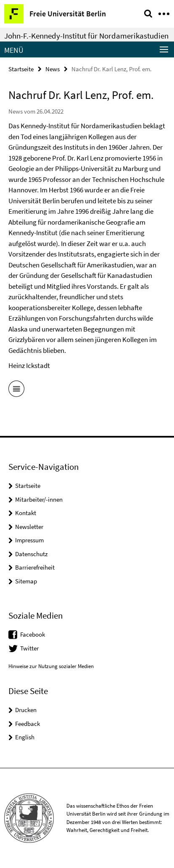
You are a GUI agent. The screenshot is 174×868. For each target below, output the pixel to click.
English (25, 737)
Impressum (29, 540)
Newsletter (29, 527)
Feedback (28, 724)
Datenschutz (31, 554)
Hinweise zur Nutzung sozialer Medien (51, 666)
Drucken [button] (26, 710)
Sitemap (26, 581)
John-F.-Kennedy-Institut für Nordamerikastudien (86, 36)
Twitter (29, 648)
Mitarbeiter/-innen (39, 499)
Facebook (33, 634)
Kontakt (26, 513)
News (53, 69)
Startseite (21, 69)
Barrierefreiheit (35, 567)
